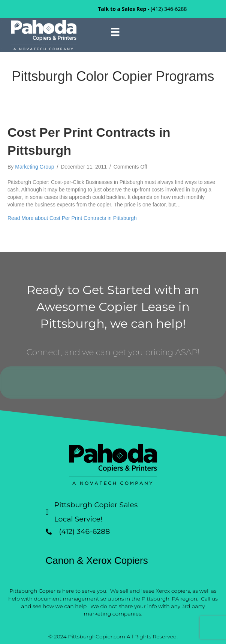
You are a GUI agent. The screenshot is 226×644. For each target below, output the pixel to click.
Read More (72, 218)
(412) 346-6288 (169, 9)
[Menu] (115, 32)
